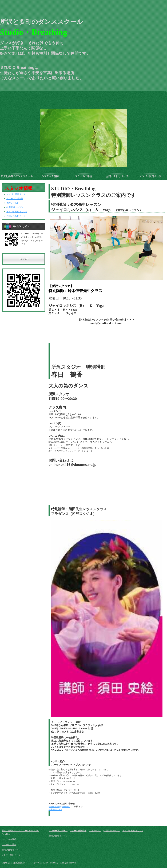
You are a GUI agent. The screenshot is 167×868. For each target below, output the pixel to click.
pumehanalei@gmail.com (59, 807)
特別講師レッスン (15, 207)
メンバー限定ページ (150, 176)
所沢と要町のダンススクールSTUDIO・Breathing (17, 177)
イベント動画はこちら (17, 212)
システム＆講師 (50, 176)
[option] (83, 133)
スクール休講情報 (15, 199)
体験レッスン (13, 203)
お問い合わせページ (117, 176)
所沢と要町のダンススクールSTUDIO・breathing (36, 863)
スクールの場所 (83, 176)
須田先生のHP (55, 810)
